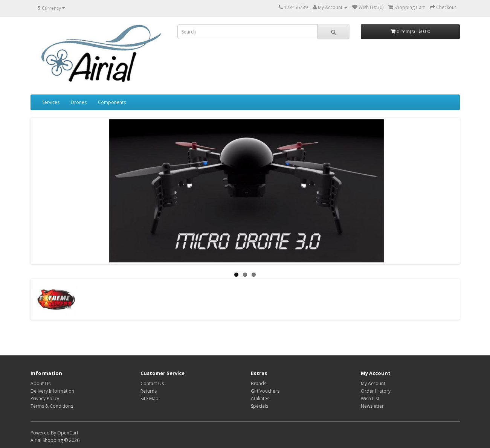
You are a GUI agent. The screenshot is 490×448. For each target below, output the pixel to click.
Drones (79, 102)
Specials (260, 406)
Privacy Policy (45, 398)
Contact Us (152, 383)
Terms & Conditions (52, 406)
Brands (259, 383)
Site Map (150, 398)
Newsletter (372, 406)
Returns (149, 391)
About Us (40, 383)
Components (112, 102)
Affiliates (260, 398)
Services (51, 102)
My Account (373, 383)
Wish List (370, 398)
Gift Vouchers (265, 391)
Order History (376, 391)
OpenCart (68, 433)
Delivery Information (52, 391)
